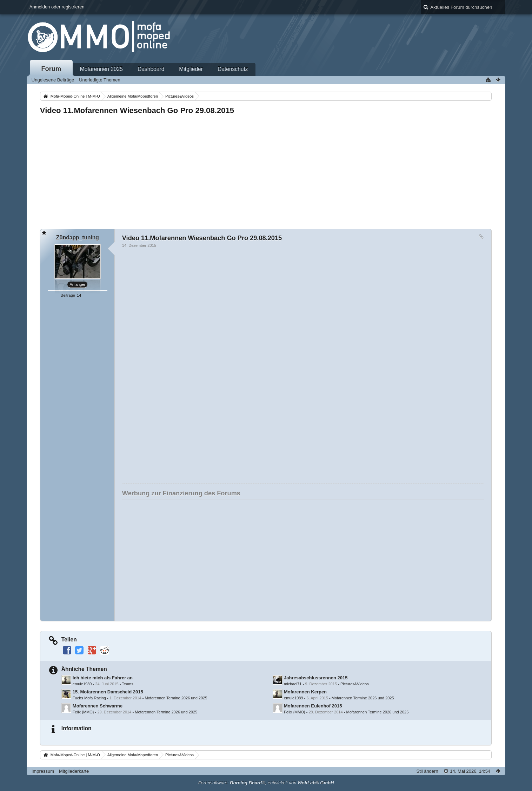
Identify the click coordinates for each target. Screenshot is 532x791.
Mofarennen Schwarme (98, 706)
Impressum (43, 771)
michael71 (293, 684)
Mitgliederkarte (74, 771)
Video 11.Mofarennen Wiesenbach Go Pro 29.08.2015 (137, 110)
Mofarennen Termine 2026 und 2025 (176, 698)
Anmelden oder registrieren (57, 7)
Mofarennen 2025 (101, 69)
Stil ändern (427, 771)
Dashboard (151, 69)
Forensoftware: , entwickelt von (266, 783)
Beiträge (68, 295)
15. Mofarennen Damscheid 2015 (108, 692)
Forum (51, 69)
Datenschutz (233, 69)
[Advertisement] (251, 170)
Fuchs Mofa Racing (89, 698)
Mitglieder (191, 69)
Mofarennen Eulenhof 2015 (313, 706)
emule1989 (82, 684)
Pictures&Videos (355, 684)
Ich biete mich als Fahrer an (103, 678)
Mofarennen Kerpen (305, 692)
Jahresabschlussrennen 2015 (316, 678)
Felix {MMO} (83, 712)
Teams (128, 684)
